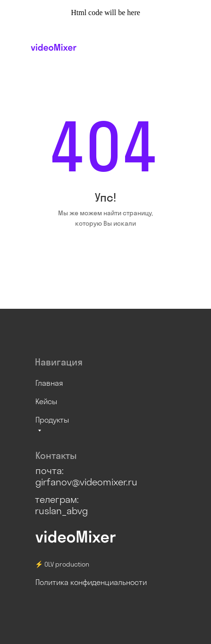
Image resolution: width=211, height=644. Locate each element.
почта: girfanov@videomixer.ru (86, 476)
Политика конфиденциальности (91, 582)
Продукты (52, 420)
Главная (49, 383)
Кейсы (46, 401)
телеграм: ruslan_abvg (61, 505)
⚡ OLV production (62, 564)
